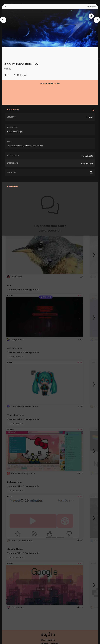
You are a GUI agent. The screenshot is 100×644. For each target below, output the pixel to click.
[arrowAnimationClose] (3, 20)
